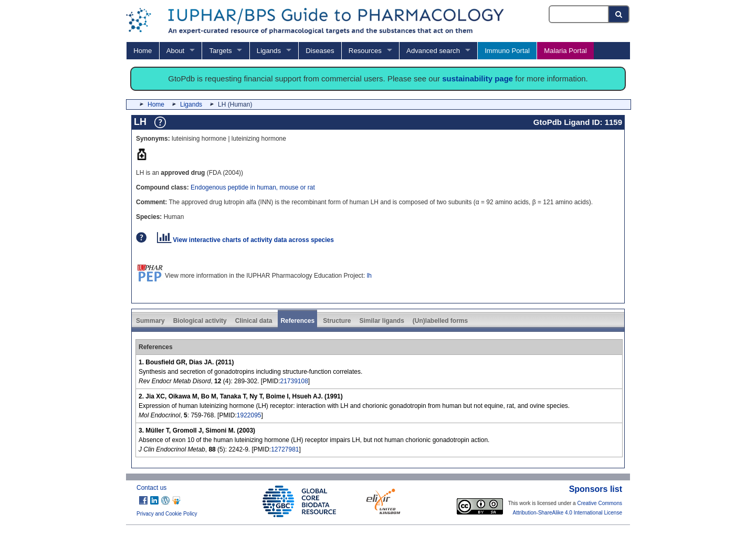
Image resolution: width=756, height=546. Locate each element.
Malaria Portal (565, 51)
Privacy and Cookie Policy (167, 514)
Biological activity (200, 321)
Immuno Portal (507, 51)
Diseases (320, 51)
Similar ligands (381, 321)
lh (369, 276)
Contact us (151, 488)
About (175, 51)
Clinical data (254, 321)
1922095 (249, 415)
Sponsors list (596, 489)
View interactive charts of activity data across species (245, 240)
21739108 (294, 381)
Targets (220, 51)
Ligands (269, 51)
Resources (365, 51)
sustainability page (477, 78)
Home (143, 51)
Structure (337, 321)
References (297, 321)
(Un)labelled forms (440, 321)
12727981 (285, 449)
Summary (150, 321)
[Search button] (619, 14)
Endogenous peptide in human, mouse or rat (253, 187)
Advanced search (433, 51)
